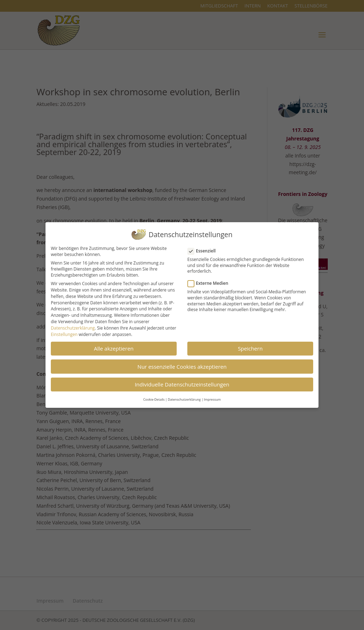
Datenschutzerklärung (73, 325)
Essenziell (205, 248)
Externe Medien (211, 281)
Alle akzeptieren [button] (114, 346)
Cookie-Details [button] (154, 397)
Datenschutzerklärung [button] (184, 397)
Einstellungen (64, 332)
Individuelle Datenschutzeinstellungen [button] (182, 382)
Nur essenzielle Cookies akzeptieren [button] (182, 364)
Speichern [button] (250, 346)
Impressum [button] (213, 397)
